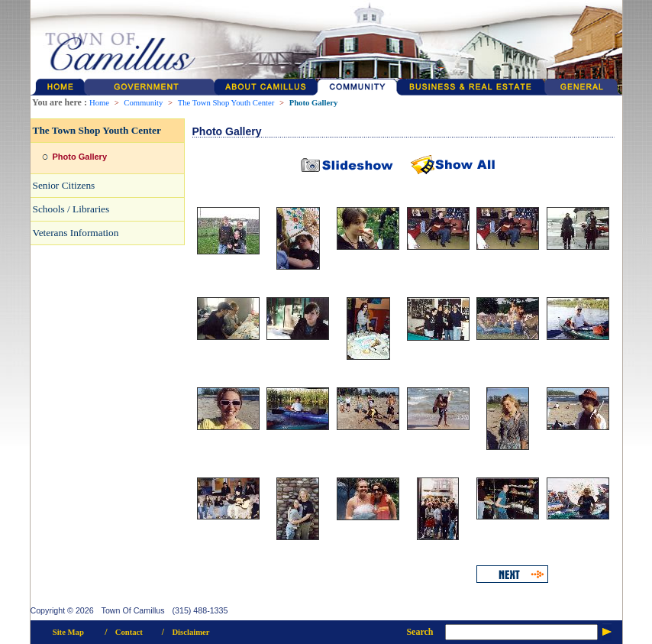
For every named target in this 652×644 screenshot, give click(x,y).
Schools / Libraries (71, 209)
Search (420, 632)
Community (143, 103)
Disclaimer (190, 632)
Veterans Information (76, 233)
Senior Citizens (64, 185)
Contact (129, 632)
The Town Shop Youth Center (226, 103)
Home (99, 103)
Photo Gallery (314, 103)
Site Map (68, 632)
